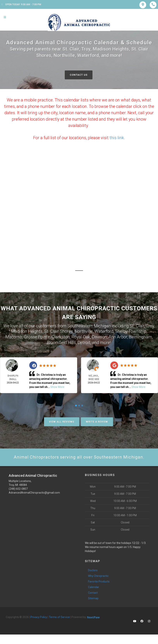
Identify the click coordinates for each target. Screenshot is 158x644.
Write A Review (97, 422)
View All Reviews (62, 422)
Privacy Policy (39, 617)
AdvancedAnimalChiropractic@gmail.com (34, 493)
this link (117, 138)
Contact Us (79, 75)
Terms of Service (59, 617)
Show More (57, 387)
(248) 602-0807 (18, 489)
